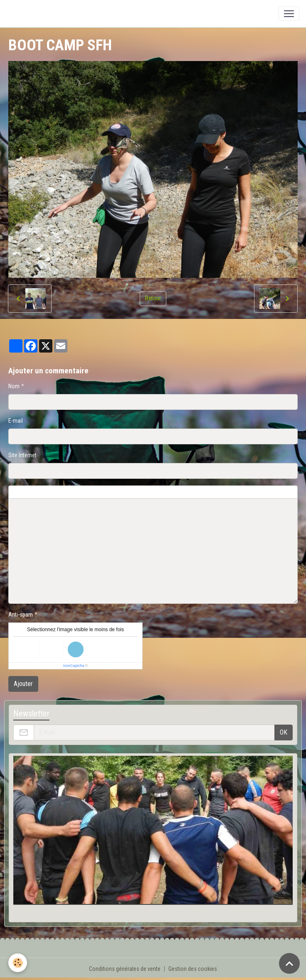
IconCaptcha (74, 666)
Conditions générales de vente (125, 969)
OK (284, 732)
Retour (153, 298)
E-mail (16, 421)
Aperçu (209, 492)
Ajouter (23, 684)
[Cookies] (18, 963)
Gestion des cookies (193, 969)
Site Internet (22, 455)
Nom (14, 386)
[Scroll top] (289, 963)
